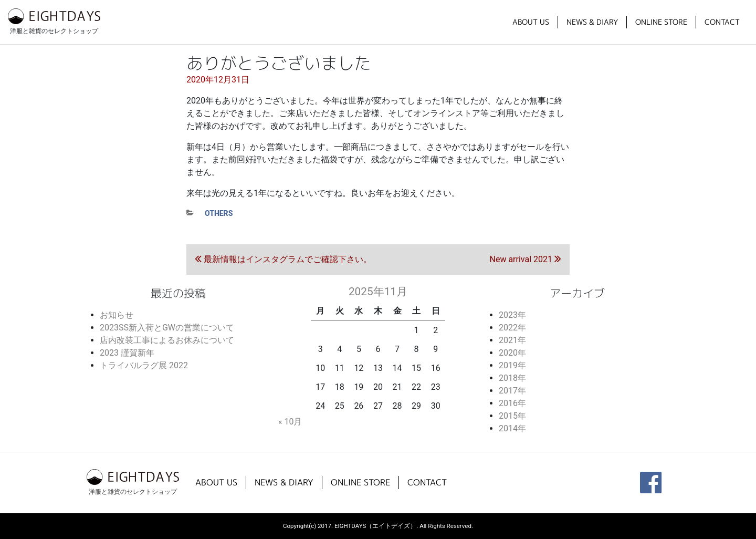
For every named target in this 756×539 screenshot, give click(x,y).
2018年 (512, 378)
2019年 (512, 365)
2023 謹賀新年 (127, 353)
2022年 (512, 328)
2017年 (512, 391)
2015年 (512, 416)
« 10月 (290, 422)
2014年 (512, 428)
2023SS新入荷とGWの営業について (167, 328)
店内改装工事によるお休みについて (167, 340)
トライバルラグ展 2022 (144, 365)
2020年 (512, 353)
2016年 (512, 403)
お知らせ (117, 315)
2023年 (512, 315)
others (219, 213)
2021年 (512, 340)
